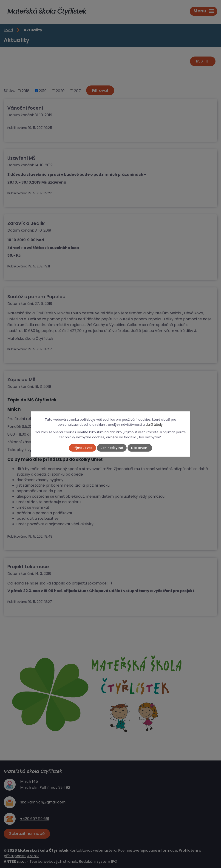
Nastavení (140, 448)
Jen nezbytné (112, 448)
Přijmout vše (82, 448)
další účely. (154, 425)
